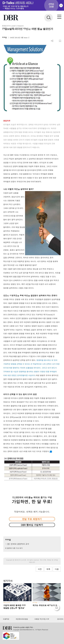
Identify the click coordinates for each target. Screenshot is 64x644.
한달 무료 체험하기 (32, 519)
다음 (57, 569)
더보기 (52, 41)
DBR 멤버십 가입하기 (32, 525)
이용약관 (6, 619)
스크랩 (60, 41)
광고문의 (60, 619)
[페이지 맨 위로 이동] (57, 608)
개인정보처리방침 (22, 619)
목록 (48, 569)
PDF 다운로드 (56, 41)
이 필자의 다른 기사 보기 (14, 548)
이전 (40, 569)
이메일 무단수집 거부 (42, 619)
